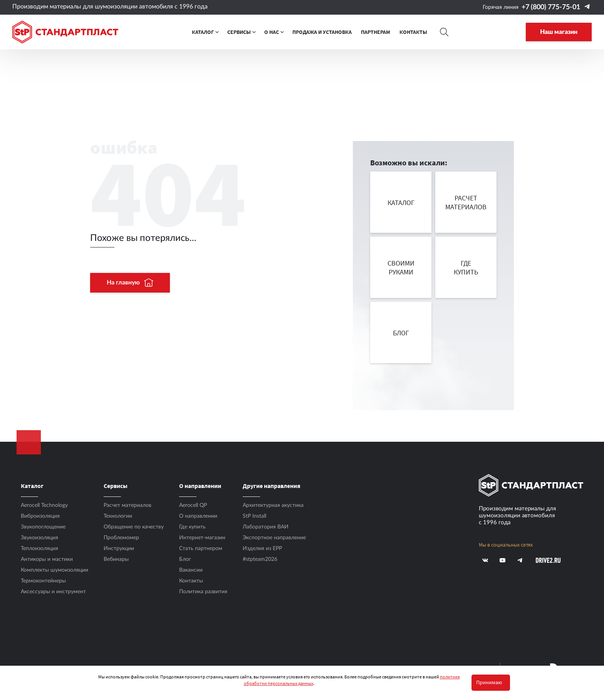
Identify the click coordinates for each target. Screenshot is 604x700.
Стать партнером (201, 549)
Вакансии (191, 570)
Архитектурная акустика (273, 505)
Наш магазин (559, 32)
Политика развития (203, 592)
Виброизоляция (40, 516)
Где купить (192, 527)
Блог (185, 559)
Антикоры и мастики (47, 559)
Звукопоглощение (43, 527)
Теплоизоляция (39, 549)
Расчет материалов (128, 505)
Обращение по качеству (134, 527)
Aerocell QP (193, 505)
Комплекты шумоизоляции (55, 570)
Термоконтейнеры (43, 581)
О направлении (198, 516)
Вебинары (116, 559)
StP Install (254, 516)
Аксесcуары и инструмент (53, 592)
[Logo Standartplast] (65, 32)
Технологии (118, 516)
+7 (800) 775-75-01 (551, 7)
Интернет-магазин (202, 538)
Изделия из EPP (262, 549)
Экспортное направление (274, 538)
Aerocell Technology (44, 505)
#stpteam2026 (260, 559)
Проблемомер (121, 538)
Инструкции (119, 549)
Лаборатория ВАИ (266, 527)
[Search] (445, 32)
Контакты (191, 581)
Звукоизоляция (39, 538)
